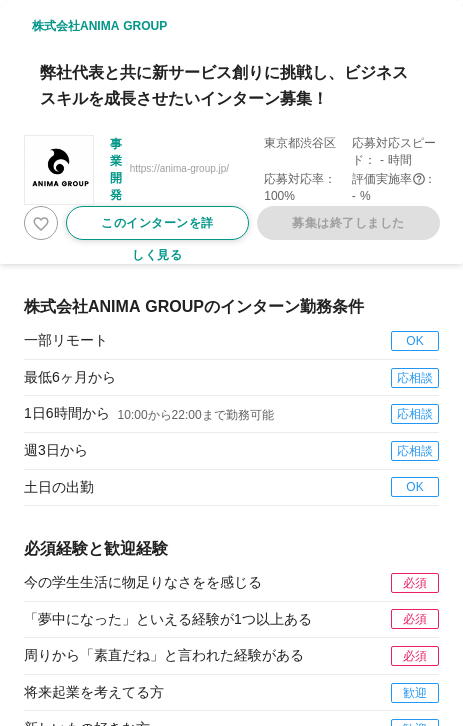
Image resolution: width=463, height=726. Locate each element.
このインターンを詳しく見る (157, 228)
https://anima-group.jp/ (180, 168)
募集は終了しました (348, 223)
